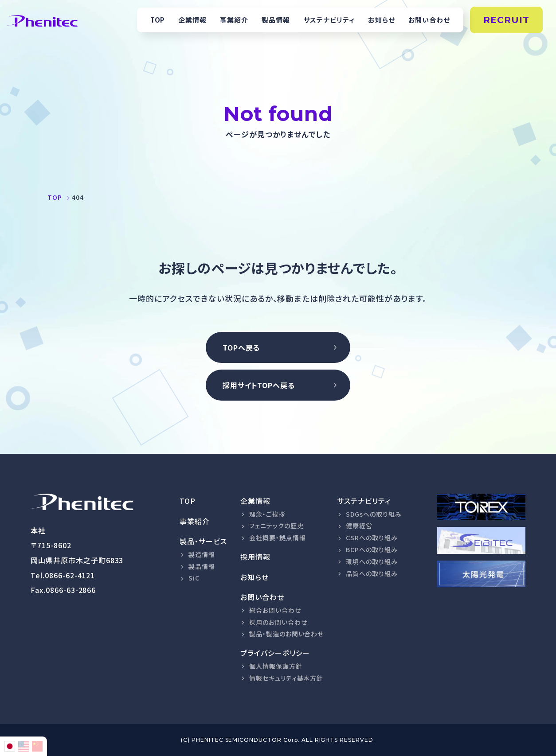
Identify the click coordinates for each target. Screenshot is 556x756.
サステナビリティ (329, 20)
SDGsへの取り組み (374, 514)
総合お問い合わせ (275, 610)
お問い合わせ (429, 20)
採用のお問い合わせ (278, 622)
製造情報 (202, 554)
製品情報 (276, 20)
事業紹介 (234, 20)
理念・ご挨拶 (267, 514)
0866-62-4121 (70, 575)
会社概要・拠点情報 (278, 538)
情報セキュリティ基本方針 (286, 678)
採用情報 (255, 557)
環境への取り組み (372, 561)
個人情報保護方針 (276, 666)
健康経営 (359, 526)
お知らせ (382, 20)
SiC (194, 578)
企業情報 (192, 20)
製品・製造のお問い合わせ (287, 634)
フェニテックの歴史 (276, 526)
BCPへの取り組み (372, 549)
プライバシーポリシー (275, 653)
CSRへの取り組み (372, 538)
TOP (158, 20)
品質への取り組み (372, 573)
